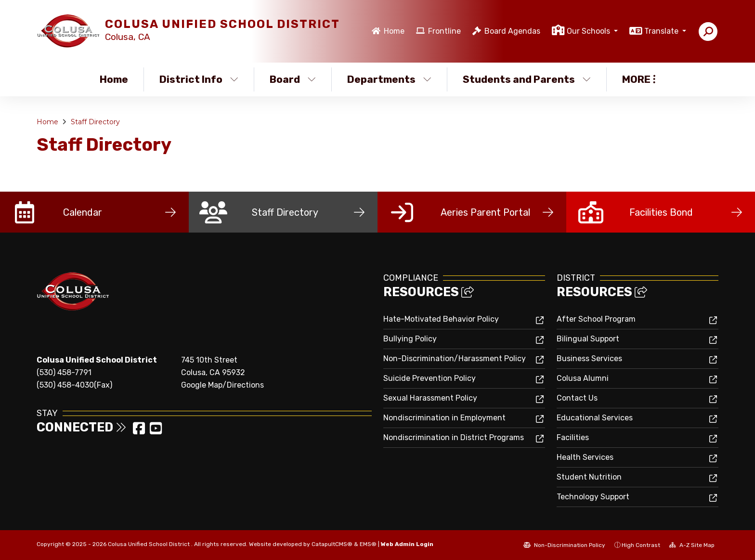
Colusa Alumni (583, 378)
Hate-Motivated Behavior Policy (441, 319)
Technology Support (593, 497)
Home (394, 31)
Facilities (573, 437)
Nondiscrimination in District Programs (454, 437)
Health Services (585, 457)
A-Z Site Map (692, 545)
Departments (389, 79)
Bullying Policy (410, 339)
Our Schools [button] (589, 31)
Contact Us (577, 398)
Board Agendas (512, 31)
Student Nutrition (589, 477)
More (639, 79)
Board (293, 79)
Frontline (444, 31)
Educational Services (595, 418)
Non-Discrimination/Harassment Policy (455, 358)
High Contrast (641, 545)
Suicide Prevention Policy (430, 378)
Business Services (589, 358)
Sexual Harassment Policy (430, 398)
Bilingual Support (588, 339)
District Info (199, 79)
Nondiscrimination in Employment (444, 418)
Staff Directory (95, 122)
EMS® (368, 544)
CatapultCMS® (332, 544)
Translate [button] (662, 31)
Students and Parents (527, 79)
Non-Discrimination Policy (564, 545)
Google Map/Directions (222, 385)
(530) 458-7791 (64, 372)
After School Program (596, 319)
